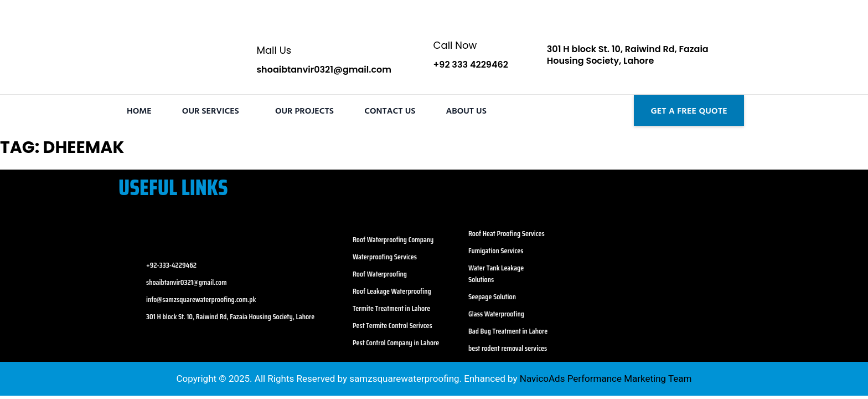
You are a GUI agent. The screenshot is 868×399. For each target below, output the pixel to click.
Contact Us (390, 110)
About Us (466, 110)
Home (139, 110)
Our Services (211, 110)
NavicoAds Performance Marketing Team (605, 378)
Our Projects (304, 110)
